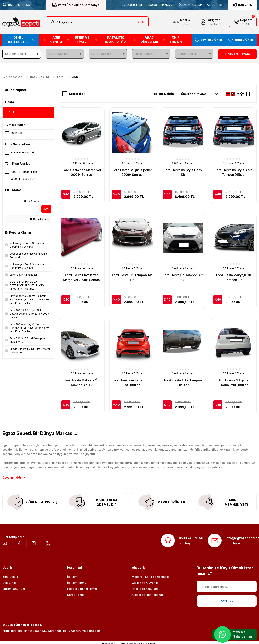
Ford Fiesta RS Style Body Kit (183, 172)
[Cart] (243, 22)
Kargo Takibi (76, 595)
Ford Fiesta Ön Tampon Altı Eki (183, 277)
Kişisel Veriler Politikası (148, 595)
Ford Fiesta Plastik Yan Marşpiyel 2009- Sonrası (82, 277)
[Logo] (21, 22)
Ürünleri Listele (237, 54)
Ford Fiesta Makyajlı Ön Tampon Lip (234, 277)
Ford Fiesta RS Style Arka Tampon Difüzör (234, 172)
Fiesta (74, 77)
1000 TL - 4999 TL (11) (24, 172)
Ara (46, 209)
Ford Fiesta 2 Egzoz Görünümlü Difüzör (234, 382)
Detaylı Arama (40, 219)
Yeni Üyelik (10, 577)
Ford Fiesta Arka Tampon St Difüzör (132, 382)
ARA (141, 22)
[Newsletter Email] (227, 587)
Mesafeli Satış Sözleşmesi (150, 577)
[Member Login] (211, 22)
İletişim (72, 577)
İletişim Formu (77, 583)
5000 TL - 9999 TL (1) (24, 179)
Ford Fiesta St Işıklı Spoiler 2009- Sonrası (132, 172)
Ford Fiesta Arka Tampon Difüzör (183, 382)
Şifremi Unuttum (14, 589)
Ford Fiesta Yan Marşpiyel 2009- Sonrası (82, 172)
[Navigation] (21, 40)
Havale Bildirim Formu (82, 589)
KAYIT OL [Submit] (227, 601)
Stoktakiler (77, 94)
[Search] (97, 22)
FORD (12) (16, 133)
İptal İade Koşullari (145, 589)
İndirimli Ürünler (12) (22, 152)
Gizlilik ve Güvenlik (145, 583)
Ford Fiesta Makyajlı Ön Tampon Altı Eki (82, 382)
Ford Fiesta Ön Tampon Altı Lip (132, 277)
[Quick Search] (22, 209)
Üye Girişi (9, 583)
